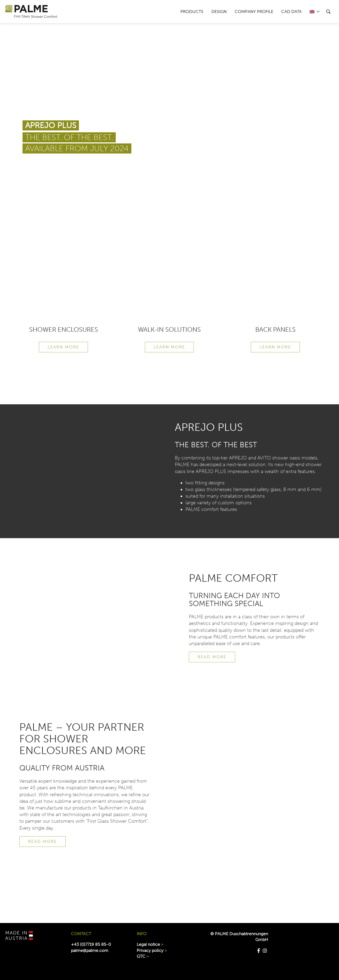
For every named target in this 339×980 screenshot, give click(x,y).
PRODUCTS (192, 12)
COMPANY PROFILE (254, 12)
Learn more (63, 347)
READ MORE (212, 667)
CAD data (291, 12)
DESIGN (219, 12)
